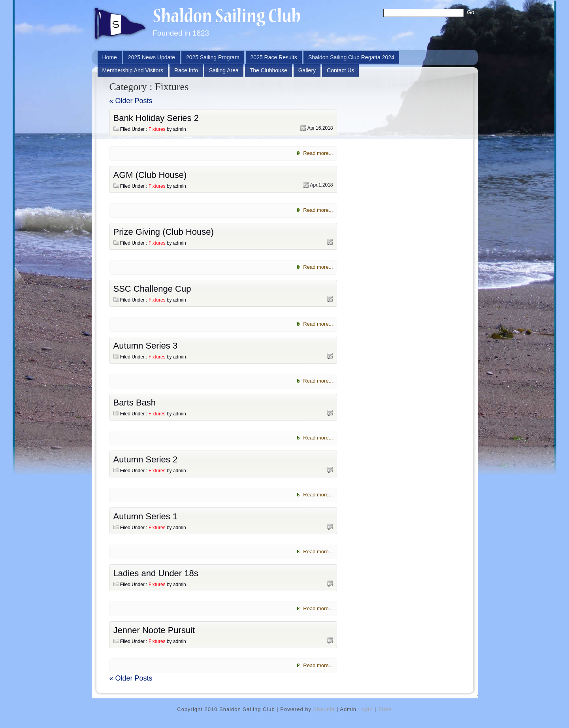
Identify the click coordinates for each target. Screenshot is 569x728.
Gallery (307, 70)
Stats (385, 709)
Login (366, 709)
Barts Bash (135, 403)
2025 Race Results (274, 57)
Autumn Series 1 (146, 516)
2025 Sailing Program (213, 57)
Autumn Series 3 (146, 346)
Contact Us (340, 70)
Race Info (186, 70)
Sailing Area (224, 70)
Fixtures (157, 129)
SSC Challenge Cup (152, 289)
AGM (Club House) (150, 175)
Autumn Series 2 (146, 459)
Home (110, 57)
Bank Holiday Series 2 (156, 118)
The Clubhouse (268, 70)
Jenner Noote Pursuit (154, 630)
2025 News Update (152, 57)
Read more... (318, 153)
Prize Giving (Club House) (164, 232)
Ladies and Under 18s (156, 573)
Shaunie (324, 709)
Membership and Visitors (133, 70)
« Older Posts (131, 101)
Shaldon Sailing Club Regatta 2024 (351, 57)
